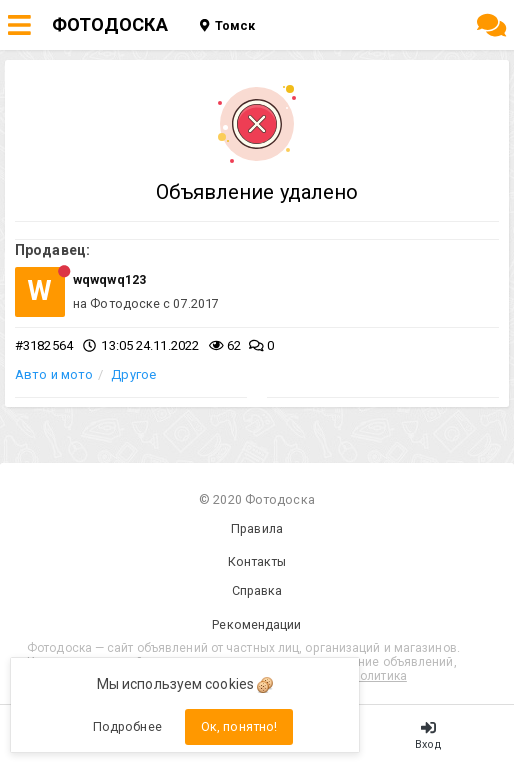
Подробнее (127, 726)
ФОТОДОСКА (110, 24)
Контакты (257, 561)
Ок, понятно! (239, 726)
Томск (227, 25)
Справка (257, 590)
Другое (133, 374)
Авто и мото (54, 374)
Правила (257, 528)
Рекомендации (256, 624)
